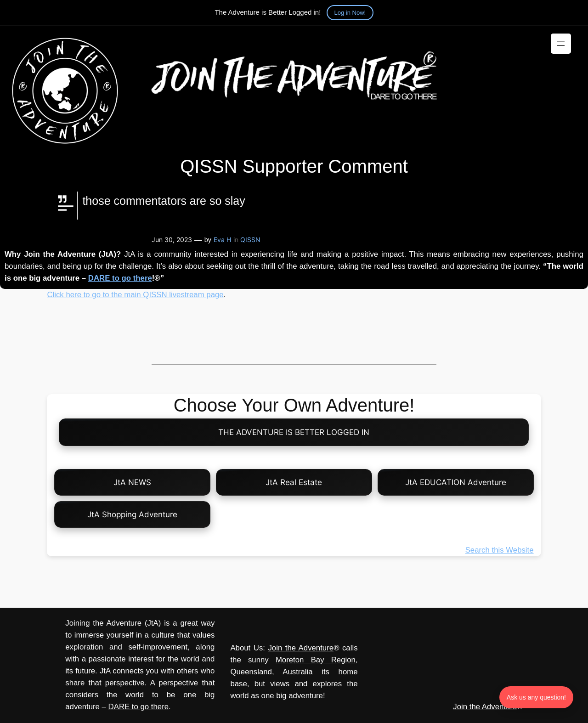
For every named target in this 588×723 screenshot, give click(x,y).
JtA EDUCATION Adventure (456, 482)
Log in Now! (350, 13)
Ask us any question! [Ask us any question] (536, 697)
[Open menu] (561, 44)
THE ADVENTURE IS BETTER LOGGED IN (294, 432)
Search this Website (500, 550)
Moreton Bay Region (316, 660)
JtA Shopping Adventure (132, 514)
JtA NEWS (132, 482)
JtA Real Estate (294, 482)
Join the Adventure (301, 648)
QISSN (250, 240)
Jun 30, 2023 (172, 240)
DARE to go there (120, 278)
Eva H (222, 240)
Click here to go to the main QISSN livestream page (135, 295)
